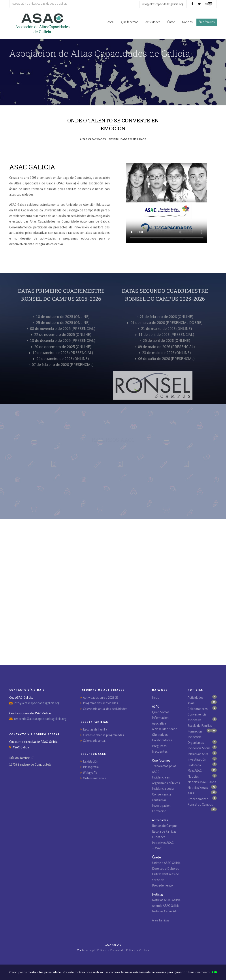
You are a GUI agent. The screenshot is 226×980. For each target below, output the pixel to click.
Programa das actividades (101, 703)
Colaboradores (162, 740)
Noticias (187, 22)
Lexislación (91, 761)
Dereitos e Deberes (166, 869)
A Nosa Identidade (165, 729)
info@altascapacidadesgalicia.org (37, 703)
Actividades (153, 22)
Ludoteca (159, 837)
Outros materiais (94, 778)
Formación (159, 811)
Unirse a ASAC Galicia (166, 863)
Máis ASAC (195, 771)
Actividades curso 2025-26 (101, 697)
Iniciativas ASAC (163, 843)
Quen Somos (161, 712)
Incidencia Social (199, 748)
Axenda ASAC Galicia (166, 906)
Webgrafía (90, 773)
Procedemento (162, 885)
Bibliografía (91, 767)
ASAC (111, 22)
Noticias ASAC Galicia (166, 900)
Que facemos (130, 22)
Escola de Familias (164, 831)
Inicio (156, 697)
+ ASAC (157, 848)
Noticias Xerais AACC (166, 911)
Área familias (161, 920)
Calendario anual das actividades (105, 709)
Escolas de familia (95, 729)
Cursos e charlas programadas (104, 735)
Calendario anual (94, 741)
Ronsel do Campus (165, 826)
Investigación (161, 806)
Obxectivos (160, 735)
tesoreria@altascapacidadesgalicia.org (40, 719)
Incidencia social (163, 789)
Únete (171, 22)
